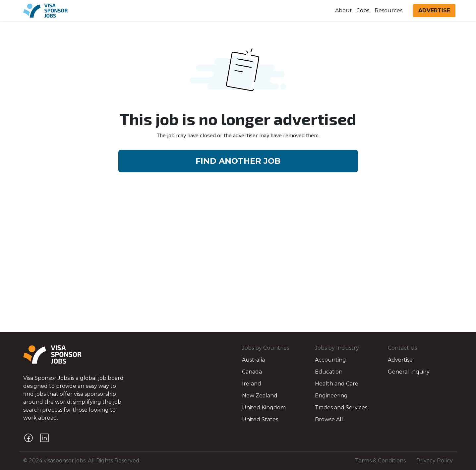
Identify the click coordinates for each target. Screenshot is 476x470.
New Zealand (260, 396)
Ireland (252, 384)
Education (329, 372)
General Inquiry (409, 372)
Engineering (331, 396)
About (344, 10)
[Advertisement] (238, 238)
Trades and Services (341, 408)
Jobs (363, 10)
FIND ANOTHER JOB (238, 161)
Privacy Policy (435, 461)
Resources (388, 10)
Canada (252, 372)
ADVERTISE (434, 10)
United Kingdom (264, 408)
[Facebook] (29, 438)
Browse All (329, 419)
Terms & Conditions (380, 461)
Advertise (400, 360)
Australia (253, 360)
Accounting (330, 360)
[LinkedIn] (44, 438)
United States (260, 419)
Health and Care (337, 384)
